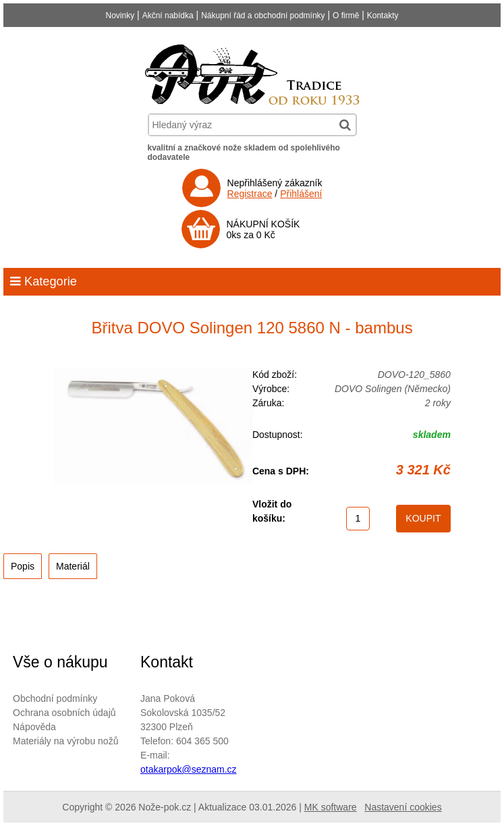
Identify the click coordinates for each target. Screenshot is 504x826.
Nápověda (34, 727)
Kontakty (383, 16)
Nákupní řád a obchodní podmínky (263, 16)
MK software (331, 807)
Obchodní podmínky (55, 698)
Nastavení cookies (403, 807)
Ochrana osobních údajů (64, 713)
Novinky (120, 16)
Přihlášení (301, 194)
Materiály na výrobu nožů (65, 741)
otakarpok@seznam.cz (189, 769)
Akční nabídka (168, 16)
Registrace (250, 194)
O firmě (346, 16)
